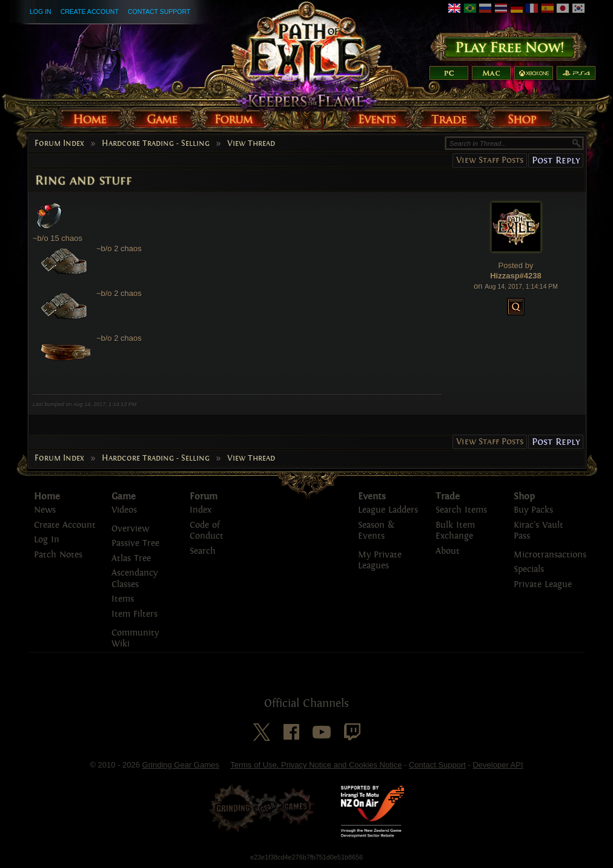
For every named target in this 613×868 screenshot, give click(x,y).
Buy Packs (533, 510)
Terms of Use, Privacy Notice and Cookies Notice (316, 765)
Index (200, 510)
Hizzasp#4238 (516, 276)
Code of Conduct (207, 531)
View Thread (251, 143)
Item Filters (134, 614)
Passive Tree (135, 543)
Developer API (498, 765)
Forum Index (59, 143)
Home (47, 496)
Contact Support (159, 12)
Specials (529, 569)
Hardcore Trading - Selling (156, 143)
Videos (124, 510)
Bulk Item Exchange (455, 531)
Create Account (90, 12)
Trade (448, 496)
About (448, 551)
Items (123, 599)
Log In (41, 12)
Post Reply (556, 160)
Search (203, 551)
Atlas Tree (131, 558)
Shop (524, 496)
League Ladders (388, 510)
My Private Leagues (380, 561)
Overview (130, 529)
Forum (204, 496)
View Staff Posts (490, 160)
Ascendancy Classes (134, 579)
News (45, 510)
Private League (543, 584)
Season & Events (376, 531)
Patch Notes (58, 555)
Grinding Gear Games (181, 765)
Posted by (516, 265)
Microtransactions (550, 555)
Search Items (461, 510)
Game (124, 496)
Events (372, 496)
